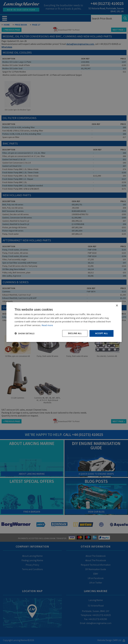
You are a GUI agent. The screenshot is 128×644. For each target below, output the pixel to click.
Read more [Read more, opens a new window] (47, 325)
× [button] (117, 306)
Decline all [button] (75, 333)
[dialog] (64, 322)
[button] (24, 333)
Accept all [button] (101, 333)
